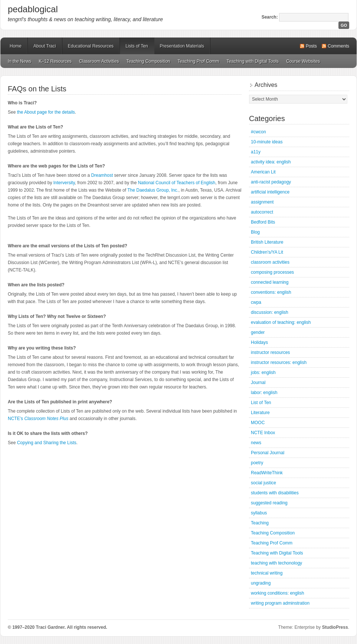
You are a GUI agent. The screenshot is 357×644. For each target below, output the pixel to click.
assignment (262, 202)
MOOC (258, 423)
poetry (257, 463)
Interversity (64, 183)
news (256, 443)
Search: (270, 17)
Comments (338, 46)
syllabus (259, 513)
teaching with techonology (276, 563)
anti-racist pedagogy (271, 182)
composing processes (272, 272)
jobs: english (263, 373)
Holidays (259, 342)
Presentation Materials (182, 46)
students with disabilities (275, 493)
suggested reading (269, 503)
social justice (263, 483)
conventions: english (271, 292)
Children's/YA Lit (267, 252)
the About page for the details (46, 112)
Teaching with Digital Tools (253, 61)
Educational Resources (91, 46)
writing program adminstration (280, 603)
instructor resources (270, 352)
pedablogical (33, 9)
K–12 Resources (55, 61)
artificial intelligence (270, 192)
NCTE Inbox (263, 433)
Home (16, 46)
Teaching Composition (148, 61)
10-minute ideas (267, 142)
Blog (255, 232)
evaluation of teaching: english (281, 322)
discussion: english (270, 312)
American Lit (263, 172)
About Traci (45, 46)
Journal (258, 383)
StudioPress (335, 627)
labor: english (264, 393)
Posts (311, 46)
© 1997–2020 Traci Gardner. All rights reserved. (58, 627)
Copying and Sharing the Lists (47, 443)
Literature (260, 413)
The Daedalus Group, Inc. (153, 190)
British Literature (267, 242)
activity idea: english (271, 162)
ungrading (261, 583)
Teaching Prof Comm (199, 61)
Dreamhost (102, 175)
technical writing (267, 573)
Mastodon (108, 629)
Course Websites (303, 61)
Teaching (260, 523)
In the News (19, 61)
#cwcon (258, 132)
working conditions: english (277, 593)
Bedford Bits (263, 222)
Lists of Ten (137, 46)
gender (258, 332)
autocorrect (262, 212)
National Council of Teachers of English (177, 183)
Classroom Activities (99, 61)
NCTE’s (38, 419)
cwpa (256, 302)
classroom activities (270, 262)
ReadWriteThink (267, 473)
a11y (256, 152)
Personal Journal (268, 453)
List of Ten (261, 403)
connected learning (270, 282)
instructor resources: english (279, 362)
